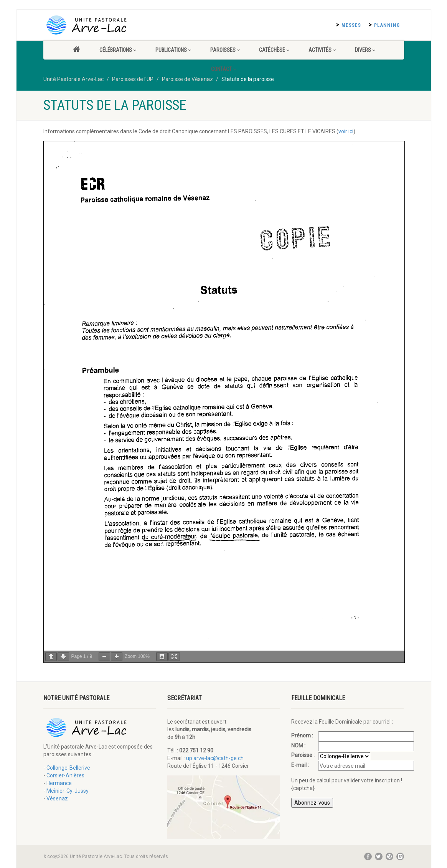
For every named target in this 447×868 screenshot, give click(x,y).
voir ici (346, 131)
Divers (365, 50)
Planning (387, 25)
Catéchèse (274, 50)
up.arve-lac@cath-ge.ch (215, 758)
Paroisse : (303, 755)
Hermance (59, 783)
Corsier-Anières (65, 775)
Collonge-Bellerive (68, 768)
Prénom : (303, 735)
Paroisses (225, 50)
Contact (223, 69)
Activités (322, 50)
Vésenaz (57, 798)
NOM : (299, 745)
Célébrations (118, 50)
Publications (173, 50)
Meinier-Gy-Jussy (68, 791)
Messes (351, 25)
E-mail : (301, 765)
